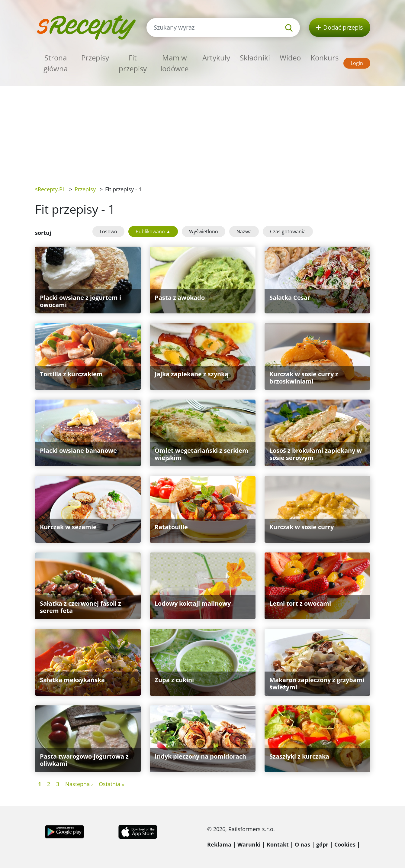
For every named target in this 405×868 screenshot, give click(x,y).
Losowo (108, 232)
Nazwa (244, 232)
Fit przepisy (133, 63)
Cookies (345, 844)
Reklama (219, 844)
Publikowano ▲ (153, 232)
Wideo (290, 58)
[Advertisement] (203, 131)
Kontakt (278, 844)
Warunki (249, 844)
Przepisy (95, 58)
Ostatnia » (112, 784)
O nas (302, 844)
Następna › (79, 784)
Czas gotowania (288, 232)
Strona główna (56, 63)
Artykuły (216, 58)
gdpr (322, 844)
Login (357, 63)
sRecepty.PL (50, 189)
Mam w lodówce (174, 63)
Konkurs (325, 58)
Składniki (255, 58)
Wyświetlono (204, 232)
